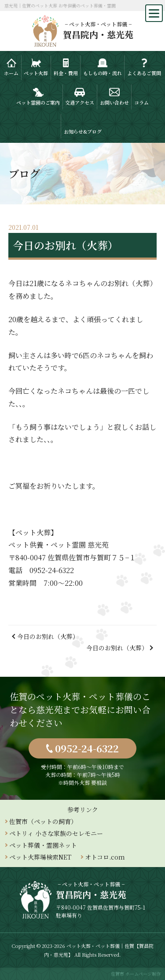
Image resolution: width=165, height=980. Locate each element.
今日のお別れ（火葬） (48, 636)
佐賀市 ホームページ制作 (136, 974)
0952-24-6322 (87, 748)
